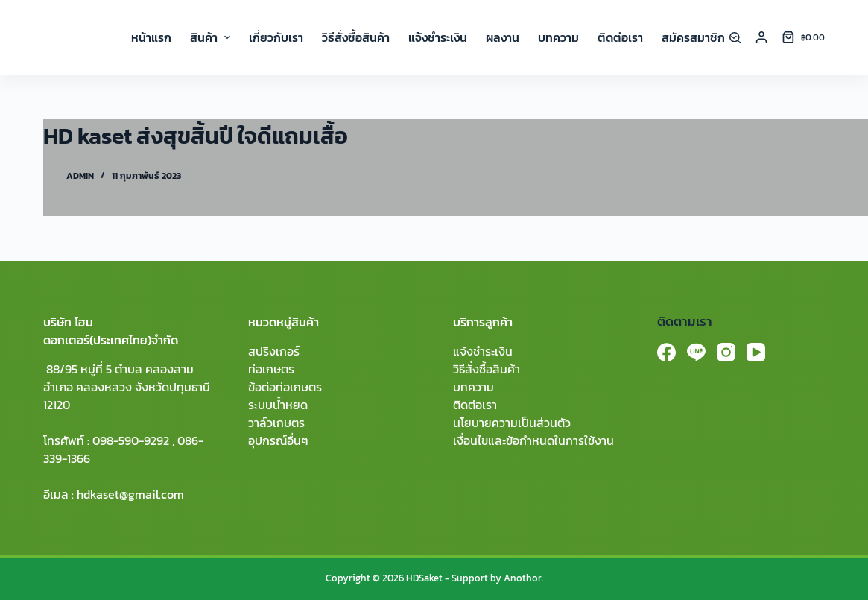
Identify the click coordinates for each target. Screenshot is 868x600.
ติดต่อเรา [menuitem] (620, 37)
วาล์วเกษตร (276, 423)
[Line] (696, 352)
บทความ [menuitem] (558, 37)
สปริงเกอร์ (274, 351)
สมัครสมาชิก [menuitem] (699, 37)
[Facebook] (666, 352)
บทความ (473, 387)
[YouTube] (756, 352)
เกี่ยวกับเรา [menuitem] (276, 37)
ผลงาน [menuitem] (503, 37)
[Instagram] (726, 352)
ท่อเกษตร (271, 369)
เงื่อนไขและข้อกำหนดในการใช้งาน (533, 440)
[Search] (735, 38)
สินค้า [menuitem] (212, 37)
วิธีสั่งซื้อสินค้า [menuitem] (356, 37)
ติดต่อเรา (475, 405)
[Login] (761, 37)
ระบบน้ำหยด (278, 405)
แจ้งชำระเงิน (483, 351)
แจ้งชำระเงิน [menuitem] (438, 37)
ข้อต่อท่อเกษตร (285, 387)
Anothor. (523, 578)
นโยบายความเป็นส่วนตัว (512, 423)
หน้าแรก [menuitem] (151, 37)
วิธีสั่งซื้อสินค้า (487, 369)
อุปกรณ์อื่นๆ (278, 440)
